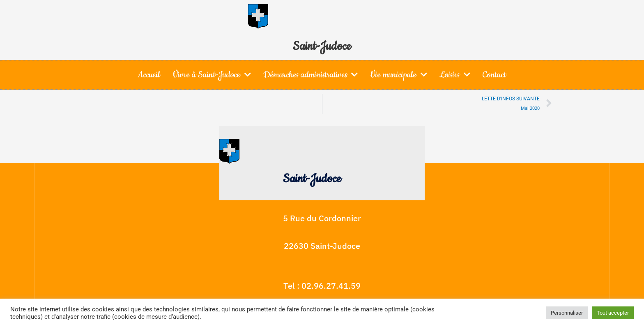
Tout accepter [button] (613, 313)
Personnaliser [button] (567, 313)
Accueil (149, 75)
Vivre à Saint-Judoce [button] (212, 74)
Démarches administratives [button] (310, 74)
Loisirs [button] (455, 74)
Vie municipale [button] (399, 74)
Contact (494, 75)
